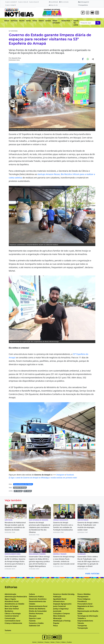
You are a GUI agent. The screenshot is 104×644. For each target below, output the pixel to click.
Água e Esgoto (10, 599)
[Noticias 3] (50, 468)
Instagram (61, 475)
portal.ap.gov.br (84, 2)
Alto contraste (64, 2)
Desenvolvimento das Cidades (23, 484)
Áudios (69, 642)
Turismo (8, 630)
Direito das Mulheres (37, 609)
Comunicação (10, 618)
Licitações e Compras (62, 613)
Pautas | (48, 642)
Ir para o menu (23, 2)
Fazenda (32, 621)
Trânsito (81, 623)
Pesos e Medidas (84, 594)
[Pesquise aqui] (98, 23)
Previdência (82, 601)
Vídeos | (64, 642)
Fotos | (59, 642)
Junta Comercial (59, 606)
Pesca (55, 626)
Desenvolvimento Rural (38, 606)
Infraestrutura (59, 601)
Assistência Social (12, 601)
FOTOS (35, 21)
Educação (33, 616)
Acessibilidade (53, 2)
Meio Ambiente (59, 616)
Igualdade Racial (60, 599)
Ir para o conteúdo (11, 2)
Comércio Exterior (12, 616)
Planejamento (83, 597)
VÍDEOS (41, 21)
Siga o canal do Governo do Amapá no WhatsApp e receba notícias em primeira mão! (43, 478)
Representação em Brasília (88, 611)
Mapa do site (53, 5)
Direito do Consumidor (38, 611)
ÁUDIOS (48, 21)
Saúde (80, 613)
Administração (10, 594)
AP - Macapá (18, 491)
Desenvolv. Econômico (38, 599)
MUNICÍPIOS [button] (66, 21)
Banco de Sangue (12, 606)
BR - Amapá (28, 491)
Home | (35, 642)
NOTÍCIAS (14, 21)
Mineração (57, 618)
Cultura (32, 594)
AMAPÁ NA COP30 (76, 23)
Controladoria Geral (13, 621)
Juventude (57, 611)
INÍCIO (7, 21)
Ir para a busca (34, 2)
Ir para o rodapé (10, 5)
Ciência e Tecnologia (13, 613)
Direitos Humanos (36, 613)
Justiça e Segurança (61, 609)
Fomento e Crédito (36, 623)
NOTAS (28, 21)
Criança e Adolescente (13, 623)
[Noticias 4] (54, 468)
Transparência (83, 5)
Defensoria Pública (36, 597)
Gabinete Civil (34, 626)
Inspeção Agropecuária (62, 604)
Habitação (57, 597)
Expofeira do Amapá (20, 488)
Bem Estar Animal (12, 609)
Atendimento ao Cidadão (15, 604)
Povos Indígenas (84, 599)
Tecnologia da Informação (88, 616)
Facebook (70, 475)
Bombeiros (9, 611)
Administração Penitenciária (16, 597)
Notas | (53, 642)
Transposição (83, 628)
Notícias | (41, 642)
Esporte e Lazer (35, 618)
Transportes (82, 626)
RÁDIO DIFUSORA (56, 22)
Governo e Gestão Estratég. (64, 594)
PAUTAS (22, 21)
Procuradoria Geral (85, 604)
